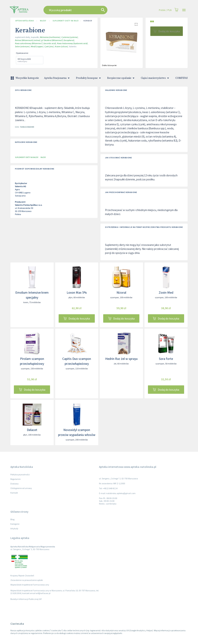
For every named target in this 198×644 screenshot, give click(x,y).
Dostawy (15, 484)
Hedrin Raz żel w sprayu (121, 359)
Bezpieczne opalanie (121, 78)
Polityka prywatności (20, 474)
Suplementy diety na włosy (65, 21)
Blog (12, 519)
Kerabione (89, 21)
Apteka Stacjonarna (57, 78)
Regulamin (16, 479)
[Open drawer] (184, 10)
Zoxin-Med (166, 292)
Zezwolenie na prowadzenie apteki (27, 580)
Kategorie (15, 524)
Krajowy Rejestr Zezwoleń (22, 576)
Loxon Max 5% (77, 292)
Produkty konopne (89, 78)
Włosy (43, 21)
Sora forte (166, 359)
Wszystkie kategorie (25, 78)
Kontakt (14, 493)
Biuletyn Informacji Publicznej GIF (26, 599)
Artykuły (14, 528)
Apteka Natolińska (24, 21)
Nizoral (121, 292)
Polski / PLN (165, 10)
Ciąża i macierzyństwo (156, 78)
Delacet (32, 430)
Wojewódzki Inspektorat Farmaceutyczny (30, 585)
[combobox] (85, 10)
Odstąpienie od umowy (21, 488)
